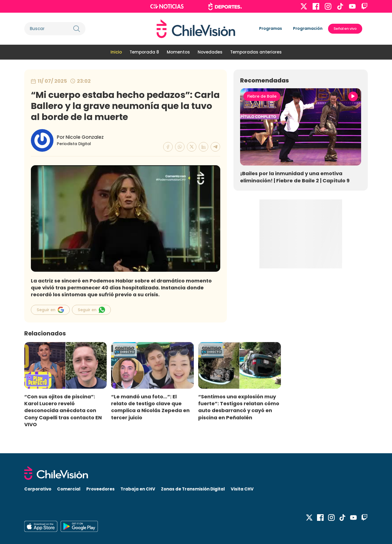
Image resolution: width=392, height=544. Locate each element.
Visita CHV (242, 489)
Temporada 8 (144, 52)
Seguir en (50, 310)
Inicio (116, 52)
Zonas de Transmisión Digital (193, 489)
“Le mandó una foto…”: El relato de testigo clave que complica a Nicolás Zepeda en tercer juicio (150, 407)
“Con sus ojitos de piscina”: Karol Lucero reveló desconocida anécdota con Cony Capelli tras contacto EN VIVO (63, 410)
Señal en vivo (345, 29)
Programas (271, 28)
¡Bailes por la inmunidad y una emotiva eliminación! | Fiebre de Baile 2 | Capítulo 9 (295, 177)
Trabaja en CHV (138, 489)
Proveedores (100, 489)
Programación (308, 28)
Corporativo (38, 489)
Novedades (210, 52)
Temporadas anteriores (256, 52)
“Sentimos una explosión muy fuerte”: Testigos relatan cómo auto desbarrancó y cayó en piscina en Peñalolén (239, 407)
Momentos (178, 52)
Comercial (69, 489)
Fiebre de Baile (262, 96)
